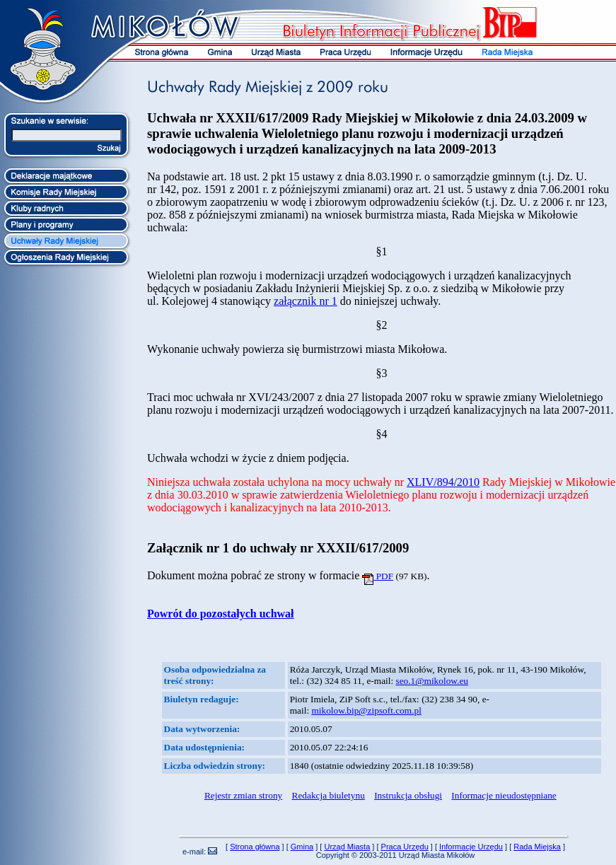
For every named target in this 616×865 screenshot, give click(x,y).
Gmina (302, 847)
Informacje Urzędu (471, 847)
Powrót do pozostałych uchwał (221, 614)
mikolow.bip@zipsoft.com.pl (366, 710)
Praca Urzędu (405, 847)
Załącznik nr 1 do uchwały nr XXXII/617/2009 (278, 548)
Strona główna (255, 847)
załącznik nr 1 (306, 301)
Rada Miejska (537, 847)
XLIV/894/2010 (443, 482)
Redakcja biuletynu (329, 795)
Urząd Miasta (347, 847)
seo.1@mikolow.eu (432, 681)
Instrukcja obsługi (408, 795)
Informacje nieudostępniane (504, 795)
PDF (378, 576)
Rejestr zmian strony (243, 795)
